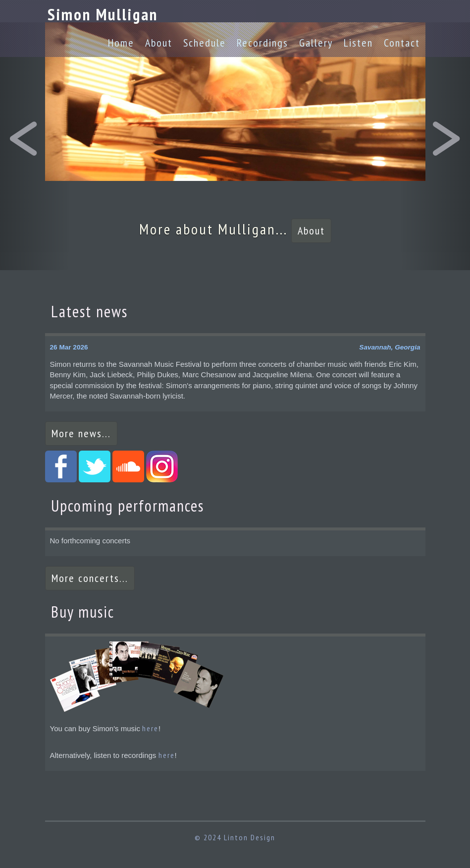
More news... (81, 433)
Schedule (205, 43)
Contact (402, 43)
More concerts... (90, 578)
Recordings (262, 43)
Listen (358, 43)
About (159, 43)
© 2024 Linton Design (235, 837)
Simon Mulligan (103, 14)
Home (121, 43)
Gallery (316, 43)
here (150, 728)
